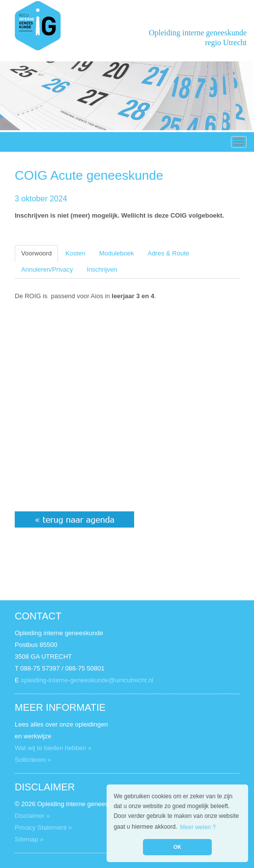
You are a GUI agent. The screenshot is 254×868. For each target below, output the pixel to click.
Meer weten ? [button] (198, 827)
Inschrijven (102, 269)
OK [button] (177, 847)
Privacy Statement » (43, 827)
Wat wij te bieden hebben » (53, 748)
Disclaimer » (32, 816)
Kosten (75, 253)
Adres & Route (168, 253)
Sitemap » (29, 839)
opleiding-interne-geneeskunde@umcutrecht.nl (87, 680)
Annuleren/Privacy (47, 269)
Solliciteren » (33, 760)
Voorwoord (36, 253)
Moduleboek (117, 253)
